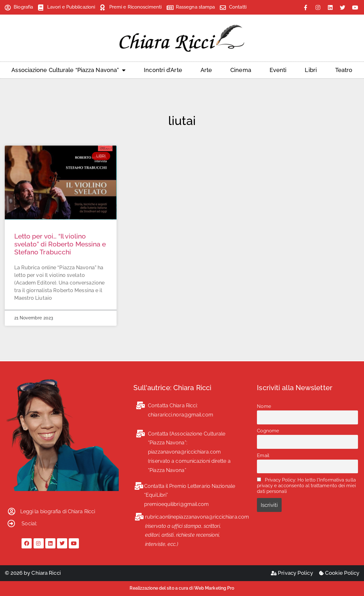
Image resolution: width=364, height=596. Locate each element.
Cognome (268, 431)
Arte (206, 70)
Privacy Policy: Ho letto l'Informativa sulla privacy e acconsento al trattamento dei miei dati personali (306, 486)
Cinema (241, 70)
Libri (311, 70)
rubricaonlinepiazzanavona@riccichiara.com (197, 517)
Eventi (278, 70)
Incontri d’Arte (163, 70)
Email (263, 455)
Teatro (344, 70)
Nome (264, 406)
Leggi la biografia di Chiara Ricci (58, 511)
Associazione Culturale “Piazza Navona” (68, 70)
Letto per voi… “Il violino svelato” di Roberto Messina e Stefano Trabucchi (60, 244)
